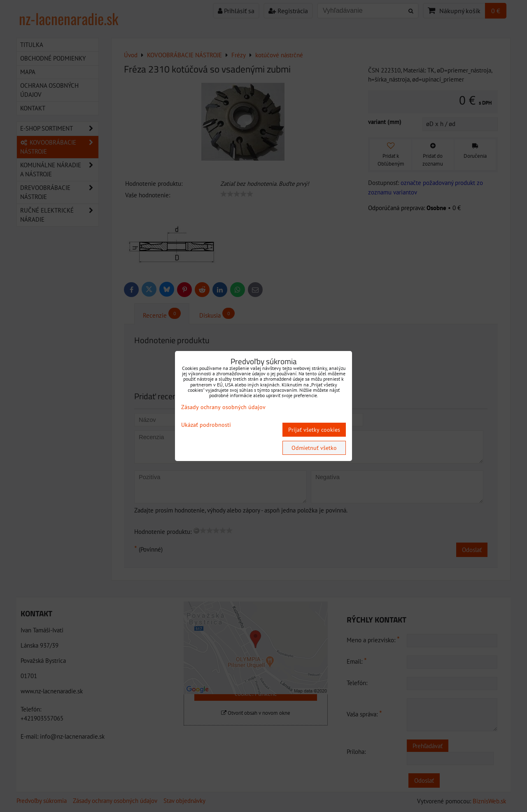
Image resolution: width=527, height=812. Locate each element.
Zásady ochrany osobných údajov (223, 407)
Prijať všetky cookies (314, 430)
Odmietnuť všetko (314, 448)
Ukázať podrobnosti (206, 425)
